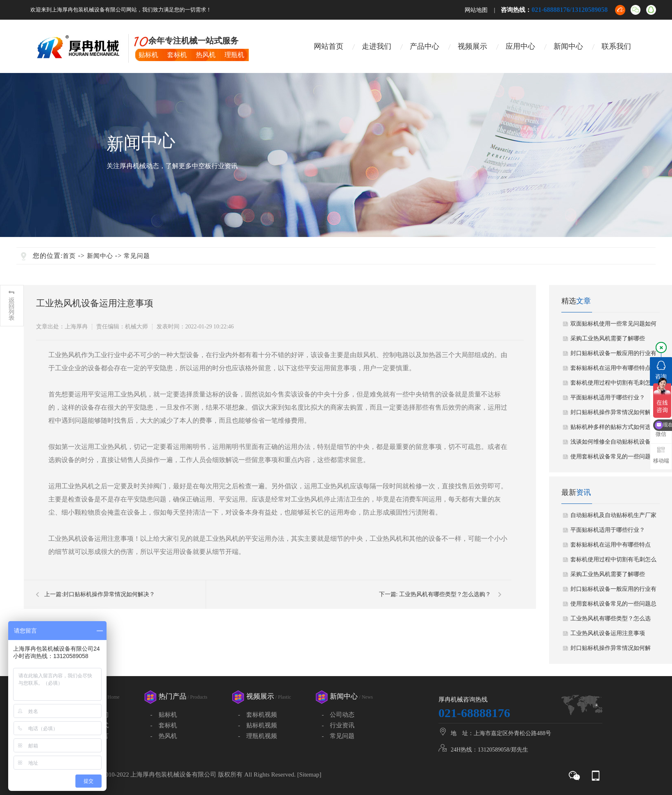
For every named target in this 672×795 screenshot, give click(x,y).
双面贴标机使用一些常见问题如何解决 (613, 326)
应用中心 (520, 46)
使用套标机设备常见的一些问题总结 (613, 459)
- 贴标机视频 (258, 725)
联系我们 (616, 46)
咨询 (661, 370)
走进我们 (377, 46)
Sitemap (309, 774)
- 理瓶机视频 (258, 736)
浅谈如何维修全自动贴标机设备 (611, 442)
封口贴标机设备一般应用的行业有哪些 (613, 355)
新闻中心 (568, 46)
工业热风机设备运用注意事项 (608, 633)
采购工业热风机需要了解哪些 (608, 338)
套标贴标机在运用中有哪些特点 (611, 368)
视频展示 (472, 46)
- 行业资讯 (338, 725)
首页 (69, 256)
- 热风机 (164, 736)
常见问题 (137, 256)
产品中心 (425, 46)
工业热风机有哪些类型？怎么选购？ (445, 594)
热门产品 (183, 696)
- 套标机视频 (258, 715)
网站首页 (329, 46)
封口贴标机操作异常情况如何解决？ (109, 594)
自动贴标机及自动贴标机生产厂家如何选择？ (613, 517)
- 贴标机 (164, 715)
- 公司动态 (338, 715)
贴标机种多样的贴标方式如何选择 (613, 427)
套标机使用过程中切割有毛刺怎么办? (613, 385)
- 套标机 (164, 725)
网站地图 (476, 10)
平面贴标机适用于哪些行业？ (608, 397)
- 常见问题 (338, 736)
